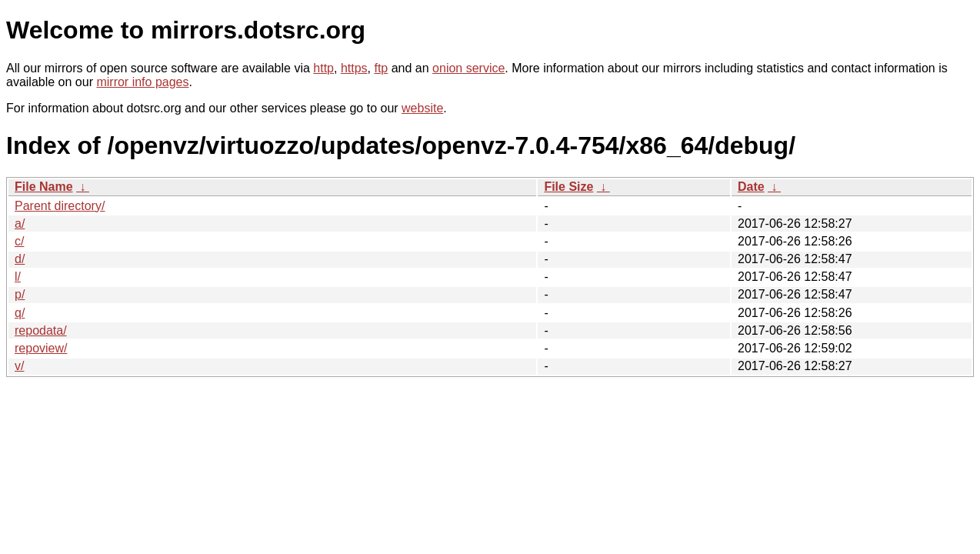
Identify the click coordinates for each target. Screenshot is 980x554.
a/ (20, 224)
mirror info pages (142, 82)
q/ (20, 313)
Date (751, 187)
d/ (20, 259)
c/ (19, 241)
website (422, 108)
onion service (468, 68)
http (323, 68)
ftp (381, 68)
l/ (18, 277)
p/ (20, 294)
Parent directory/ (60, 206)
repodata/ (41, 330)
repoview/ (41, 348)
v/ (19, 366)
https (354, 68)
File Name (44, 187)
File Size (568, 187)
